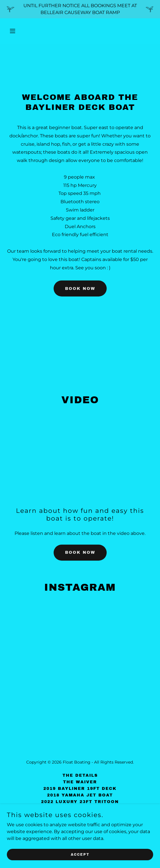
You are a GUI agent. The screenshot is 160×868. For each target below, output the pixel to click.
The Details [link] (80, 775)
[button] (24, 31)
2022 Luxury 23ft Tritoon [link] (80, 802)
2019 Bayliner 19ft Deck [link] (80, 789)
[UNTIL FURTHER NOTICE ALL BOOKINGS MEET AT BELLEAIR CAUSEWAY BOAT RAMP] (80, 9)
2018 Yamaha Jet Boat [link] (80, 795)
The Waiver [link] (80, 782)
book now (80, 289)
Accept (80, 854)
